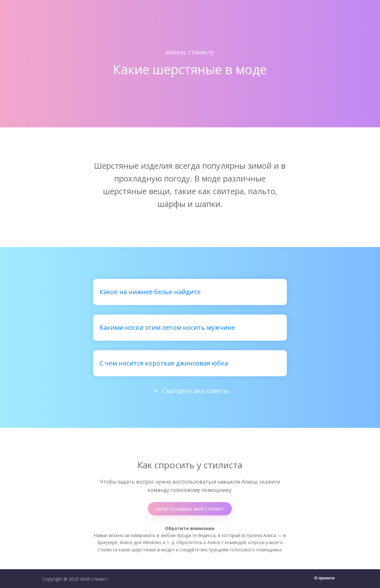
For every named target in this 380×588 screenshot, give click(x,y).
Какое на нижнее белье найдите (150, 292)
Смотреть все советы (190, 391)
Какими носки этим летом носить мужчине (167, 327)
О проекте (324, 578)
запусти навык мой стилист (190, 509)
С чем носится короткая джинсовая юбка (164, 363)
